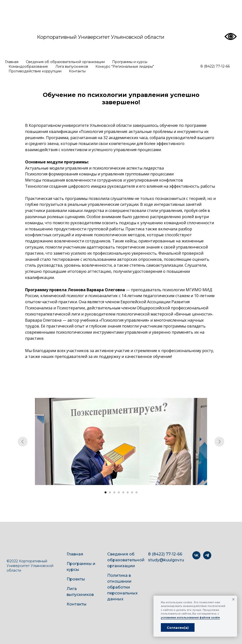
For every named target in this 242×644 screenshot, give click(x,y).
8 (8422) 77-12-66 (215, 66)
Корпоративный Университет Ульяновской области (101, 37)
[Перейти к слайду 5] (123, 492)
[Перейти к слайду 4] (119, 492)
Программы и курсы (130, 62)
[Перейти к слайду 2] (110, 492)
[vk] (196, 558)
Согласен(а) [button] (178, 628)
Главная (12, 62)
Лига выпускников (72, 66)
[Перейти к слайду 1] (106, 492)
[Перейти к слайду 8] (136, 492)
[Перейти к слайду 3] (114, 492)
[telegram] (207, 558)
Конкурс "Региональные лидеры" (125, 66)
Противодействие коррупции (35, 71)
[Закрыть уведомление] (233, 599)
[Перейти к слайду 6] (128, 492)
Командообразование (28, 66)
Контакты (77, 71)
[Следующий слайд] (219, 442)
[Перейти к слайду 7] (132, 492)
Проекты (76, 579)
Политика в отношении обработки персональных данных (122, 587)
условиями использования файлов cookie (190, 618)
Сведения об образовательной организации (65, 62)
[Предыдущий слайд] (23, 442)
